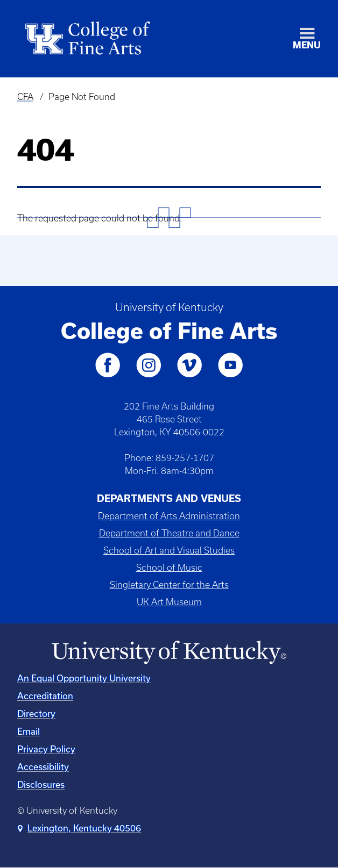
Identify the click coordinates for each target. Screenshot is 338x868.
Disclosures (41, 784)
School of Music (169, 568)
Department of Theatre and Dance (169, 533)
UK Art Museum (169, 602)
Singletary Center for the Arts (169, 585)
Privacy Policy (46, 749)
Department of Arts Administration (169, 516)
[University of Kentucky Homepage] (169, 653)
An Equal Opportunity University (84, 678)
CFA (25, 97)
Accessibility (43, 767)
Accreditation (45, 696)
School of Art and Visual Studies (169, 550)
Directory (36, 713)
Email (29, 731)
